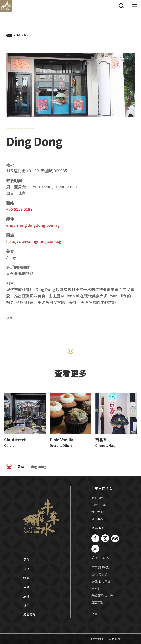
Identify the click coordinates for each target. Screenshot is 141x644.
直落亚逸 (97, 602)
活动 (26, 569)
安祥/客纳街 (99, 574)
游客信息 (30, 614)
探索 (26, 578)
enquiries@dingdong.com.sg (33, 225)
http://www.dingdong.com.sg (34, 241)
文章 (95, 614)
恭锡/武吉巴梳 (101, 581)
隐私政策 (115, 639)
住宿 (26, 605)
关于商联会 (99, 498)
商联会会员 (99, 505)
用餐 (26, 587)
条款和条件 (98, 639)
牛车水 (96, 588)
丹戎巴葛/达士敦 (102, 595)
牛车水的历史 (100, 567)
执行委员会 (99, 512)
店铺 (26, 596)
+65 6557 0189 (19, 209)
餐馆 (9, 35)
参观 (26, 559)
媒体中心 (97, 519)
